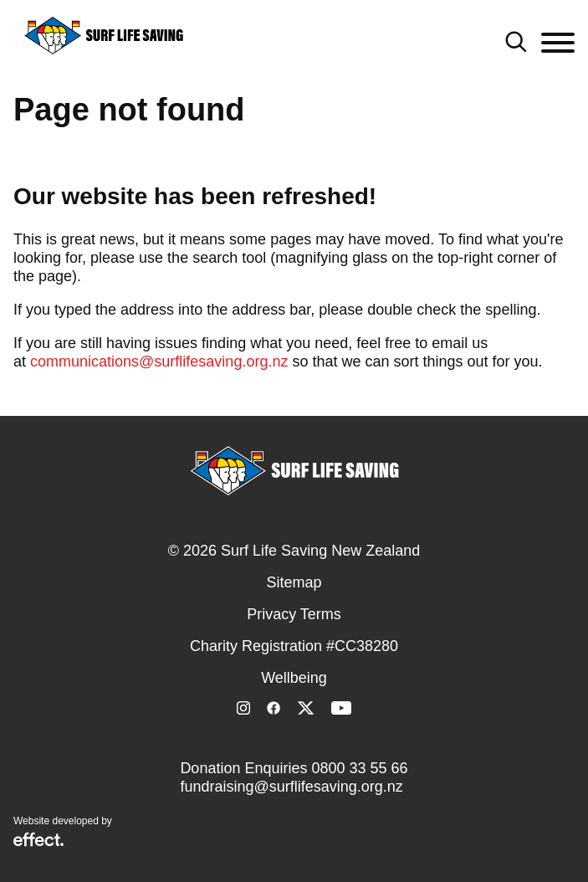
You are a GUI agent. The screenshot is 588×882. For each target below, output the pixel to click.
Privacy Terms (294, 614)
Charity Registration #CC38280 (294, 646)
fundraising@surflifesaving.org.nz (291, 787)
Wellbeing (294, 678)
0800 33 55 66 (359, 768)
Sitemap (294, 582)
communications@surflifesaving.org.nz (159, 362)
